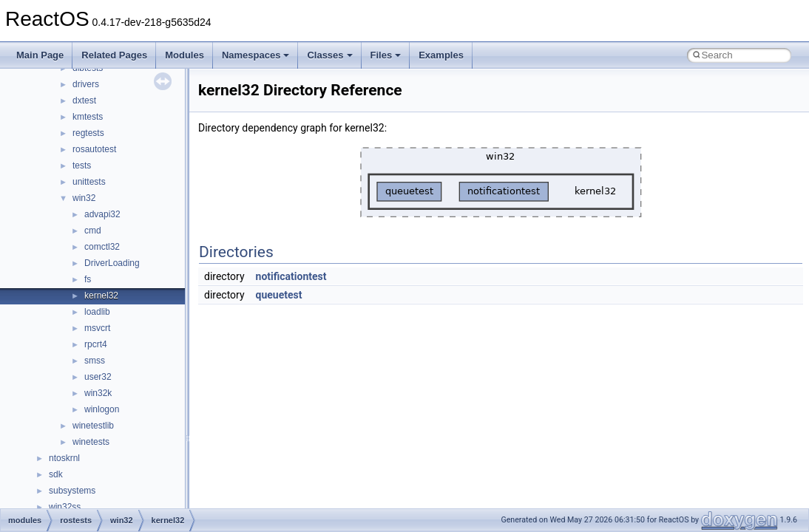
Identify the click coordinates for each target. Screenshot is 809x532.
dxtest (84, 100)
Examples (441, 55)
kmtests (88, 117)
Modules (185, 55)
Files (386, 55)
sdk (56, 474)
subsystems (72, 491)
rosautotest (94, 149)
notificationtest (291, 276)
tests (82, 166)
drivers (86, 84)
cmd (93, 231)
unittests (89, 182)
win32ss (65, 507)
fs (88, 279)
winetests (91, 442)
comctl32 (102, 247)
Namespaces (256, 55)
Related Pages (114, 55)
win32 (84, 198)
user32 (98, 377)
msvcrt (97, 328)
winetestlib (93, 426)
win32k (98, 393)
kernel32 (101, 296)
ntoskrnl (64, 458)
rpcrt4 (96, 344)
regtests (88, 133)
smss (95, 361)
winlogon (102, 409)
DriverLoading (112, 263)
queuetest (279, 295)
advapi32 (102, 214)
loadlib (97, 312)
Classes (329, 55)
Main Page (40, 55)
